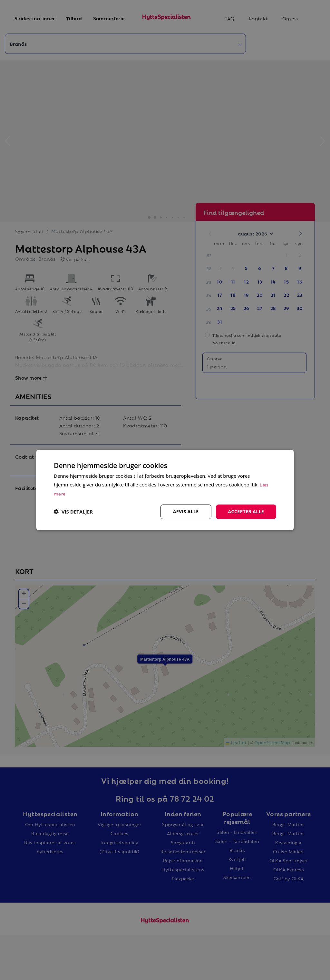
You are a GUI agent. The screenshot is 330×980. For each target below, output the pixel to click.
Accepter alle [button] (246, 511)
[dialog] (165, 490)
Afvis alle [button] (186, 511)
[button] (73, 512)
